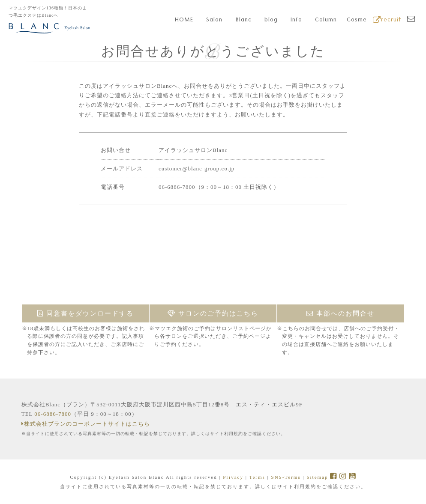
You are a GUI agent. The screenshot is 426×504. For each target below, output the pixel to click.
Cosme (357, 21)
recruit (387, 21)
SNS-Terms (286, 477)
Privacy (233, 477)
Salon (214, 21)
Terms (257, 477)
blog (271, 21)
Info (296, 21)
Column (326, 21)
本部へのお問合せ (340, 313)
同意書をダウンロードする (85, 313)
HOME (184, 21)
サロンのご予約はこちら (213, 313)
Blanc (244, 21)
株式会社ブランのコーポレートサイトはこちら (86, 424)
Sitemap (317, 477)
